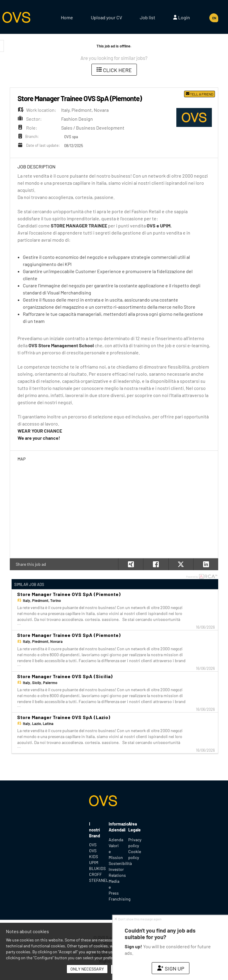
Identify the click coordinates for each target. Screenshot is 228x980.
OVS (93, 845)
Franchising (119, 899)
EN (214, 18)
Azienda (116, 840)
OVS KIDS (94, 854)
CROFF (94, 874)
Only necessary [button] (87, 969)
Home (67, 17)
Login (182, 17)
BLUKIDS (94, 868)
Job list (148, 17)
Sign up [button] (171, 968)
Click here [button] (114, 70)
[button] (206, 564)
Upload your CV (106, 17)
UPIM (94, 862)
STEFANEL (94, 880)
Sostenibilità (120, 863)
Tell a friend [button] (199, 94)
